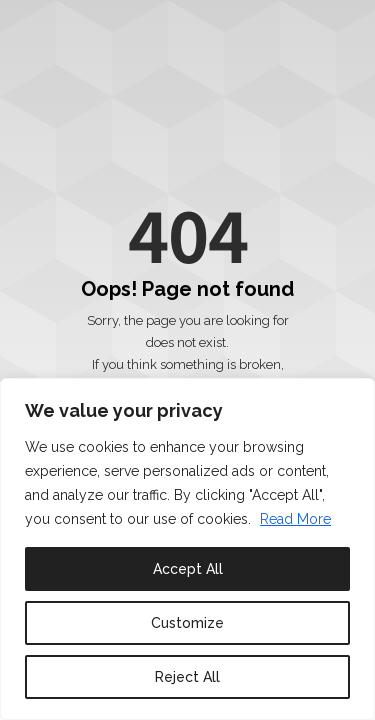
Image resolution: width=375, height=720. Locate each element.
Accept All (188, 569)
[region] (187, 549)
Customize (187, 623)
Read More (295, 519)
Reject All (187, 677)
